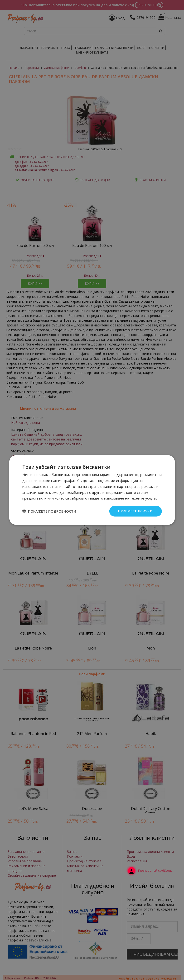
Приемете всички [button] (135, 511)
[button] (49, 511)
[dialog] (92, 490)
